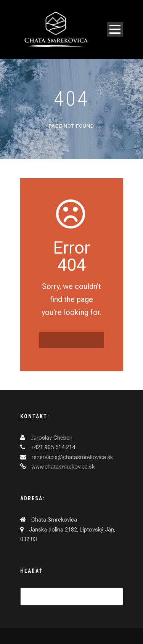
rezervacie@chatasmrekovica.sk (71, 457)
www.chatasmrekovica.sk (62, 467)
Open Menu (115, 29)
